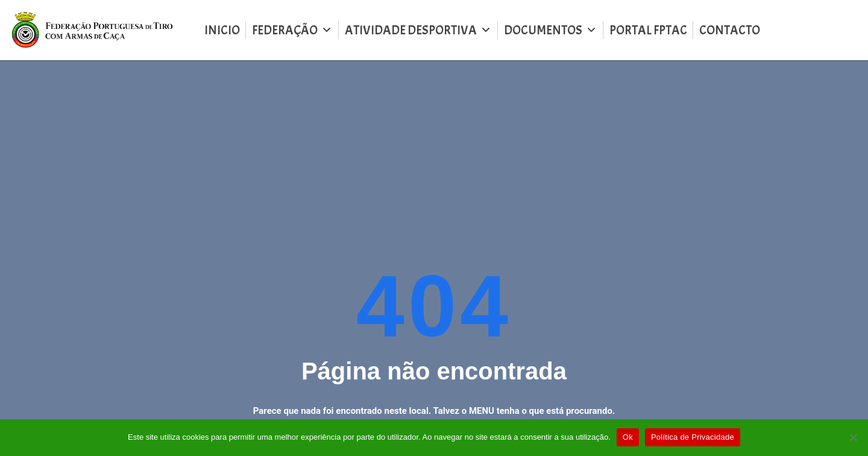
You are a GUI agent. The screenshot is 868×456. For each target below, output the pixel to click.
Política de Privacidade (693, 437)
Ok (628, 437)
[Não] (853, 437)
